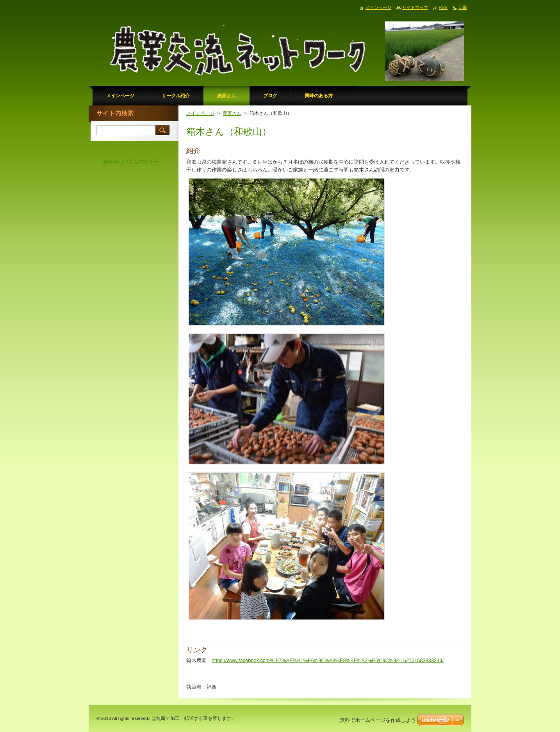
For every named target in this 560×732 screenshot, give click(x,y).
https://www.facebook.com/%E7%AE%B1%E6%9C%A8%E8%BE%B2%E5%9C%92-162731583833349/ (328, 660)
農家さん (232, 113)
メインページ (200, 113)
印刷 (463, 7)
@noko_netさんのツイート (134, 162)
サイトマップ (415, 7)
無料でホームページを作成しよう (378, 720)
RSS (443, 7)
